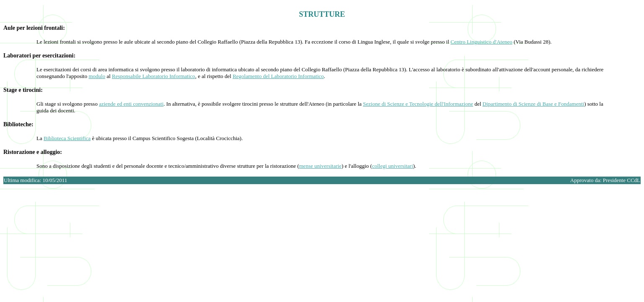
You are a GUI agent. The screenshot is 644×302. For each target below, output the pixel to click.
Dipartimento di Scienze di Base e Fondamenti (534, 104)
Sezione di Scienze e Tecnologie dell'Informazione (418, 104)
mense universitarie (320, 166)
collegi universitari (393, 166)
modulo (97, 76)
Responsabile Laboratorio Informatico (154, 76)
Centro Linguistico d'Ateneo (481, 42)
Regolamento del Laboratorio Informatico (278, 76)
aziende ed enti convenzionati (131, 104)
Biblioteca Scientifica (67, 138)
